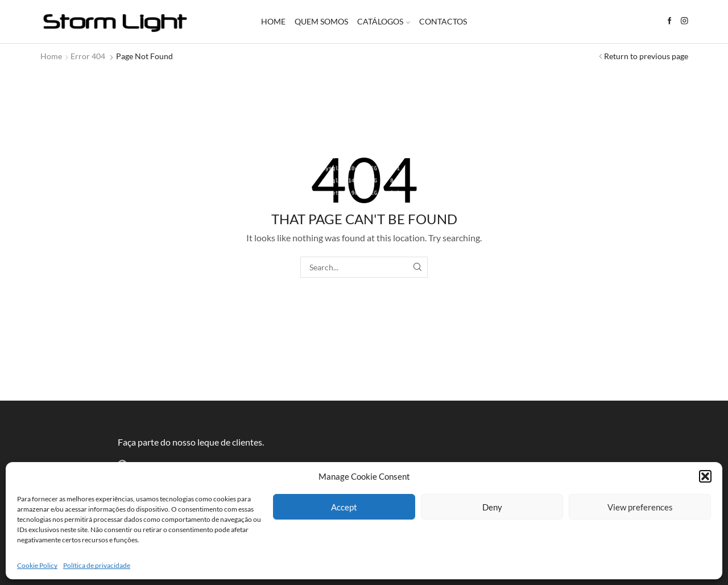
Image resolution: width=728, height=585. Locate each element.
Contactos (443, 21)
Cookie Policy (37, 565)
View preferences (640, 507)
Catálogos (384, 21)
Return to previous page (646, 56)
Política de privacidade (97, 565)
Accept (344, 507)
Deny (492, 507)
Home (273, 21)
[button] (705, 476)
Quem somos (321, 21)
